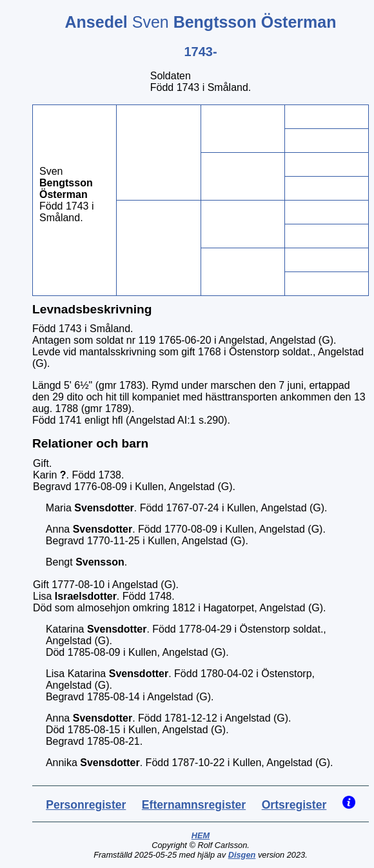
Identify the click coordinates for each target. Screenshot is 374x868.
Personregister (86, 805)
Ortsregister (294, 805)
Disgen (242, 855)
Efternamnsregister (194, 805)
